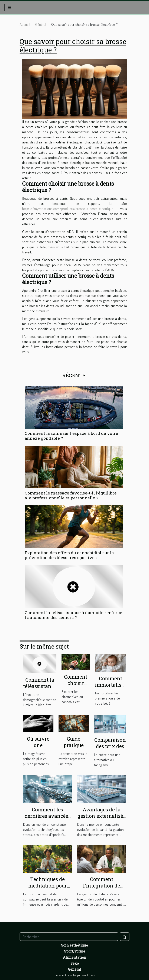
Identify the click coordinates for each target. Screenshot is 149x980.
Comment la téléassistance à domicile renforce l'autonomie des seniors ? (73, 615)
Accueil (25, 25)
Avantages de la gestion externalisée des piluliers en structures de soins (102, 819)
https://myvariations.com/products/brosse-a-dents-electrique (68, 209)
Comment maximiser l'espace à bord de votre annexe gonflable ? (71, 436)
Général (41, 25)
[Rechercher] (69, 937)
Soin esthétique (74, 945)
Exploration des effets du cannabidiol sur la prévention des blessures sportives (69, 555)
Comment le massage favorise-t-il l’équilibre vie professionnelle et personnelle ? (71, 495)
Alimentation (74, 957)
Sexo (75, 963)
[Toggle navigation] (10, 7)
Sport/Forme (75, 951)
